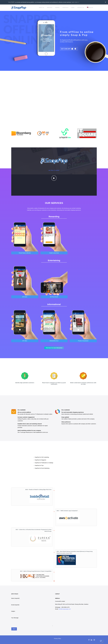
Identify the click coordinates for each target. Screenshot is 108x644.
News (73, 8)
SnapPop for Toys (39, 465)
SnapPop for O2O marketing (42, 457)
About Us (41, 8)
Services (50, 8)
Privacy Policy (57, 638)
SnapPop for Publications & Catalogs (44, 463)
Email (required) (15, 605)
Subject (13, 611)
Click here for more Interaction (54, 348)
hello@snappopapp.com (65, 609)
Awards (57, 8)
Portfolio (65, 8)
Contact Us (81, 8)
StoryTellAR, (12, 2)
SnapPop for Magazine (40, 460)
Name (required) (15, 598)
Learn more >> (75, 2)
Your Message (15, 618)
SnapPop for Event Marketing (42, 468)
